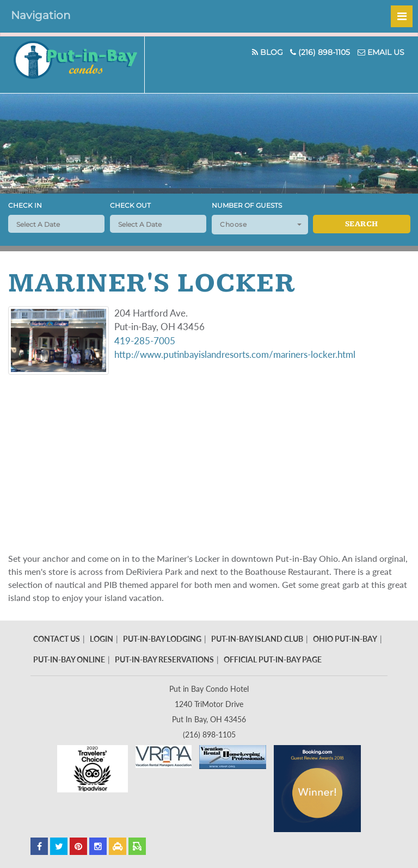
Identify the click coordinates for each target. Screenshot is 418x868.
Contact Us (57, 639)
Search (362, 224)
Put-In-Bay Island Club (257, 639)
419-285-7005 (145, 341)
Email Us (381, 52)
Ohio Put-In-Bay (345, 639)
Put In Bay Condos (80, 65)
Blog (267, 52)
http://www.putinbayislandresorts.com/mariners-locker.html (235, 354)
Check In (25, 205)
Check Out (130, 205)
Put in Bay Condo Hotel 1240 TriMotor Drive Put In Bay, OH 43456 (209, 704)
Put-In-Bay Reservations (164, 659)
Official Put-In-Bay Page (273, 659)
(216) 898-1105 (320, 52)
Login (102, 639)
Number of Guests (247, 205)
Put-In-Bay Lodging (162, 639)
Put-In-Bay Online (69, 659)
